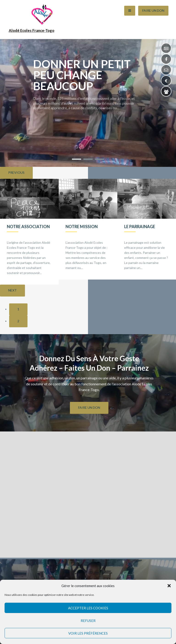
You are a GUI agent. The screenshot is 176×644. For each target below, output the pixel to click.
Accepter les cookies (88, 608)
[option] (29, 232)
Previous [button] (16, 172)
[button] (169, 586)
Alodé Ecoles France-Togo (32, 30)
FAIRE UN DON (89, 407)
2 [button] (18, 321)
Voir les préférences (88, 633)
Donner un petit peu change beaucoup (82, 75)
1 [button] (18, 309)
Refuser (88, 621)
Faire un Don (153, 10)
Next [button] (12, 290)
